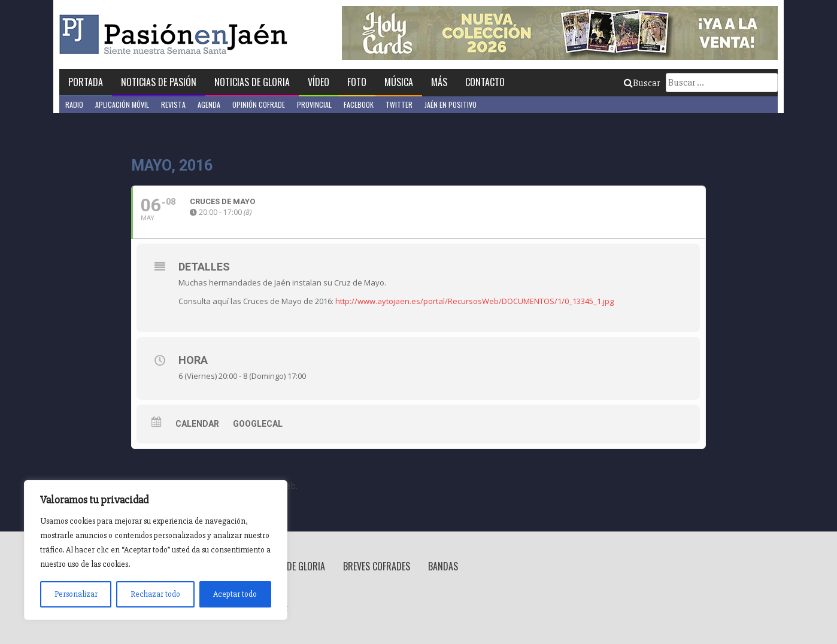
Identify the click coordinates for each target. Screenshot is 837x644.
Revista (173, 104)
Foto (357, 82)
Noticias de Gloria (252, 82)
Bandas (443, 566)
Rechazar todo (155, 594)
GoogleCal (258, 424)
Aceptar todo (235, 594)
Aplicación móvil (122, 104)
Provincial (314, 104)
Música (399, 82)
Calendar (197, 424)
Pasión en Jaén (177, 34)
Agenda (209, 104)
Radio (74, 104)
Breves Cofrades (377, 566)
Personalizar (76, 594)
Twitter (399, 104)
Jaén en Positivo (451, 104)
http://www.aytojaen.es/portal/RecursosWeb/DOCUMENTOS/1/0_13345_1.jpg (474, 301)
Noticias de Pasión (159, 82)
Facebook (359, 104)
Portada (86, 82)
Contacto (485, 82)
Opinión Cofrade (259, 104)
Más (439, 82)
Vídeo (319, 82)
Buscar (642, 83)
